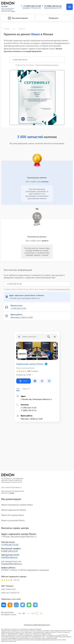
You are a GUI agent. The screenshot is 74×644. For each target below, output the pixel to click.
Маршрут (24, 381)
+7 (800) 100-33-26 (53, 6)
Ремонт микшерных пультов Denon (17, 505)
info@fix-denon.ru (10, 557)
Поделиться (4, 605)
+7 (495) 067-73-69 (32, 6)
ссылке (12, 493)
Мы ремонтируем (18, 18)
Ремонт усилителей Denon (13, 520)
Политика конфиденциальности (37, 625)
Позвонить (54, 18)
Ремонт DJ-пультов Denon (13, 515)
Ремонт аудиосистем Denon (14, 510)
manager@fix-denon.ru (12, 564)
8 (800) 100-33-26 (10, 551)
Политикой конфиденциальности (47, 65)
